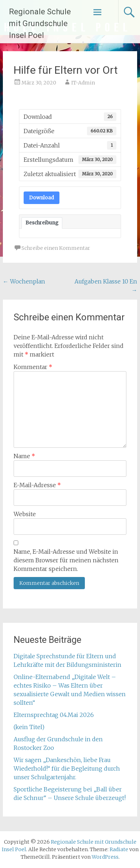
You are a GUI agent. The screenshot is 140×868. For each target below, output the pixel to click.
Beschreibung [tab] (42, 223)
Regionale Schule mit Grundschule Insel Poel (40, 23)
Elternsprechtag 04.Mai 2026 (54, 715)
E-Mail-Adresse (37, 485)
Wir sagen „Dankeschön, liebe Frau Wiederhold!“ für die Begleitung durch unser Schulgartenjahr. (67, 768)
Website (25, 514)
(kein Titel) (29, 727)
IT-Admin (83, 83)
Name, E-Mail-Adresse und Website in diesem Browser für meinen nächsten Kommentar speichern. (66, 560)
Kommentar (33, 367)
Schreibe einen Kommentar (56, 248)
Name (24, 456)
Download (42, 198)
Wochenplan (24, 281)
